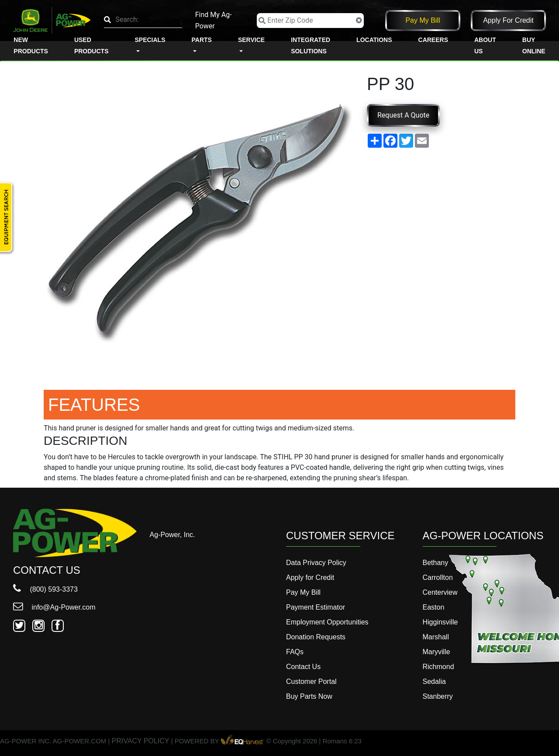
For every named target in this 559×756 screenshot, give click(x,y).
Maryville (437, 652)
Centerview (440, 592)
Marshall (436, 637)
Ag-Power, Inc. (173, 535)
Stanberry (438, 696)
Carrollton (438, 577)
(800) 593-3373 (45, 589)
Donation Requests (316, 637)
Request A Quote (403, 115)
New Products (31, 45)
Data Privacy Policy (316, 563)
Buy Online (534, 45)
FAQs (295, 652)
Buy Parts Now (309, 696)
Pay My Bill (423, 20)
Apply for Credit (508, 20)
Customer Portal (311, 681)
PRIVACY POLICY (141, 741)
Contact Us (303, 667)
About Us (485, 45)
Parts (202, 40)
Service (251, 40)
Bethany (436, 563)
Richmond (438, 667)
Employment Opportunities (327, 622)
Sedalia (434, 681)
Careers (433, 40)
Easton (434, 607)
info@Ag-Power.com (54, 607)
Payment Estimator (316, 607)
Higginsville (440, 622)
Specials (150, 40)
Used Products (91, 45)
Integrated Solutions (311, 45)
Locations (374, 40)
